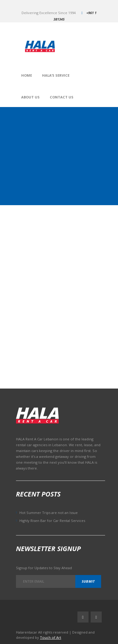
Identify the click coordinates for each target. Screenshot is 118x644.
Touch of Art (51, 637)
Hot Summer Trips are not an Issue (49, 513)
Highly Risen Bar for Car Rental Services (52, 521)
